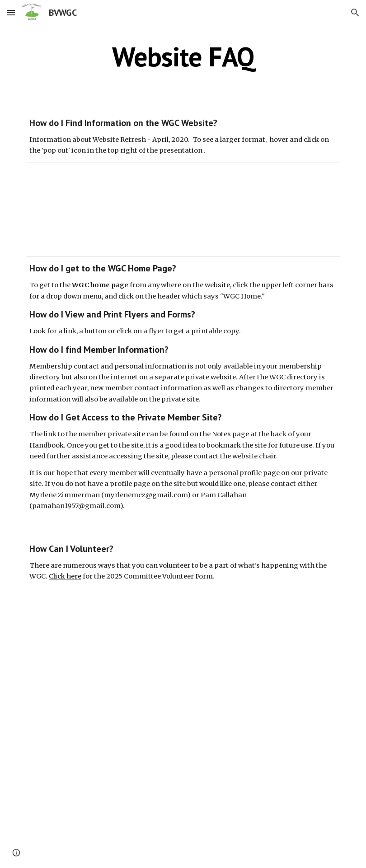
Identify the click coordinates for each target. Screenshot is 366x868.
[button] (11, 12)
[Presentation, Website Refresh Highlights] (183, 210)
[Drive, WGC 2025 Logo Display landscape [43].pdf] (183, 732)
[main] (183, 56)
